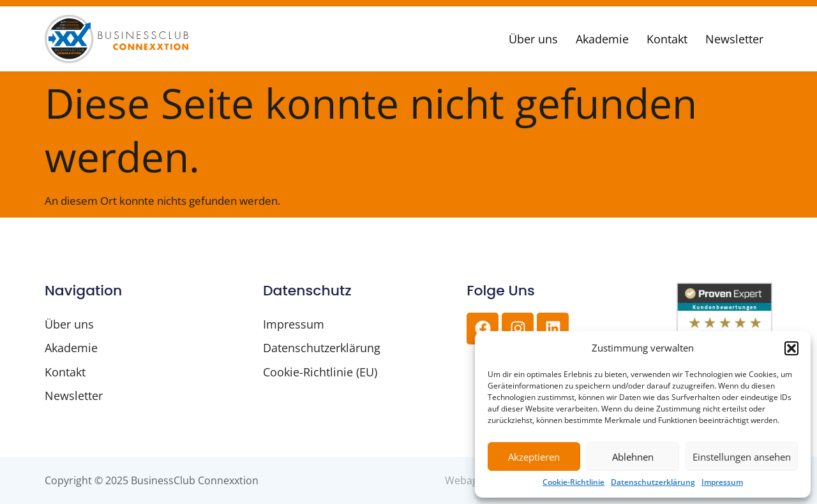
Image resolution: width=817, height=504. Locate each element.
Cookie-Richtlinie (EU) (320, 372)
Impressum (722, 482)
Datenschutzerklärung (653, 482)
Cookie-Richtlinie (573, 482)
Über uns (533, 39)
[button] (791, 348)
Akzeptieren (534, 457)
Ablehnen (633, 457)
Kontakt (667, 39)
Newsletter (734, 39)
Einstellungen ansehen (742, 457)
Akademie (602, 39)
